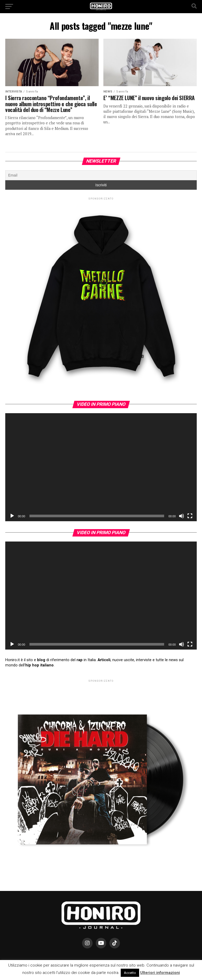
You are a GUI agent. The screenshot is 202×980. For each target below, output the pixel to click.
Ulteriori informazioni (160, 973)
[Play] (12, 516)
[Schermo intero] (190, 516)
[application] (101, 467)
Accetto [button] (130, 973)
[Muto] (181, 516)
